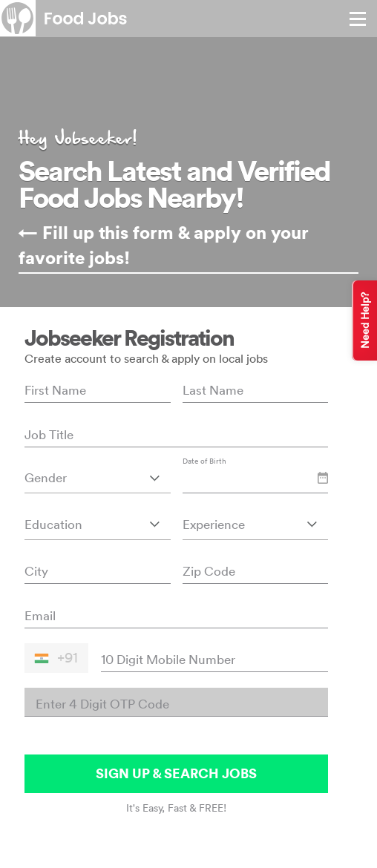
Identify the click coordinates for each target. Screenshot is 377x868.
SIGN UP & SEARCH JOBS (176, 773)
